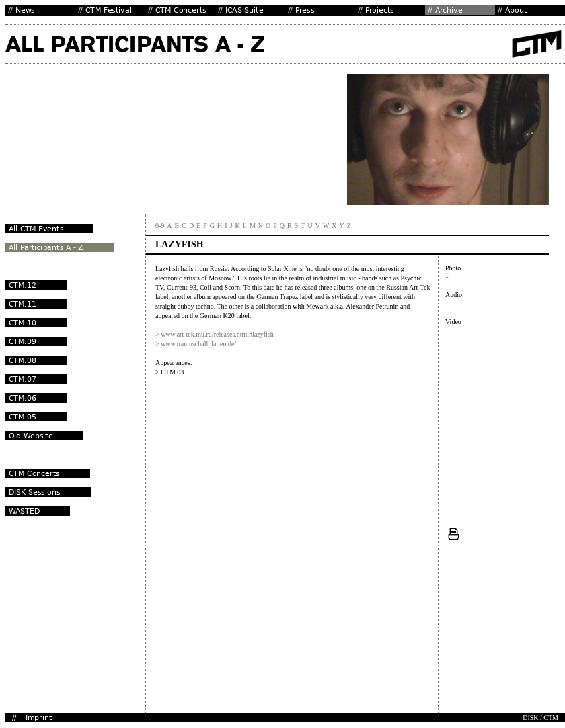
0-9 (160, 226)
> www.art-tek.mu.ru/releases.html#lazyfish (215, 334)
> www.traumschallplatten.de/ (196, 344)
